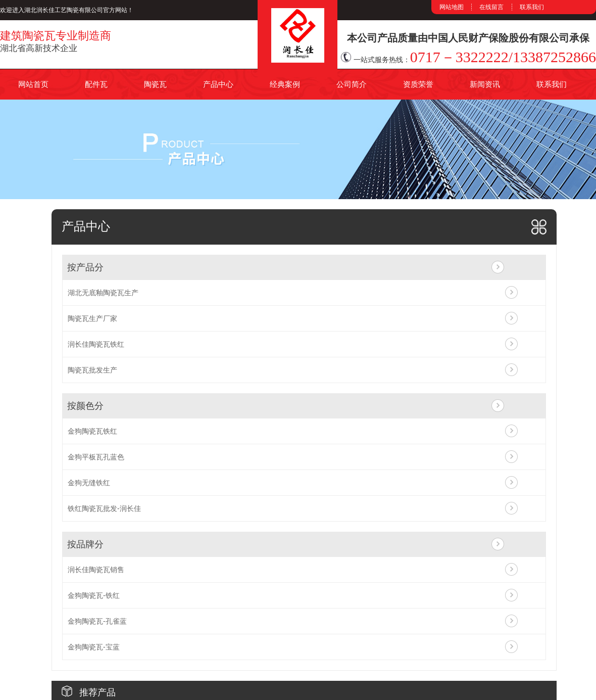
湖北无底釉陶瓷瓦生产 (103, 293)
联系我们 (532, 7)
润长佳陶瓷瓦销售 (96, 570)
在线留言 (491, 7)
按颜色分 (85, 406)
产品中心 (218, 84)
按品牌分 (85, 544)
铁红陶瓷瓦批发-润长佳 (104, 508)
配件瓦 (96, 84)
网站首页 (33, 84)
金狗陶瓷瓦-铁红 (94, 595)
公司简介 (352, 84)
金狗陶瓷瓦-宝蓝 (94, 647)
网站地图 (452, 7)
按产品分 (85, 267)
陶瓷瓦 (155, 84)
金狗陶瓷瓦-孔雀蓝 (97, 621)
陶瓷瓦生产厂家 (92, 318)
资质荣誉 (418, 84)
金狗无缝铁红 (89, 483)
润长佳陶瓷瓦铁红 (96, 344)
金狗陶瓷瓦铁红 (92, 431)
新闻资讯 (485, 84)
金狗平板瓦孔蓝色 (96, 457)
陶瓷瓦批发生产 (92, 370)
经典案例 (285, 84)
